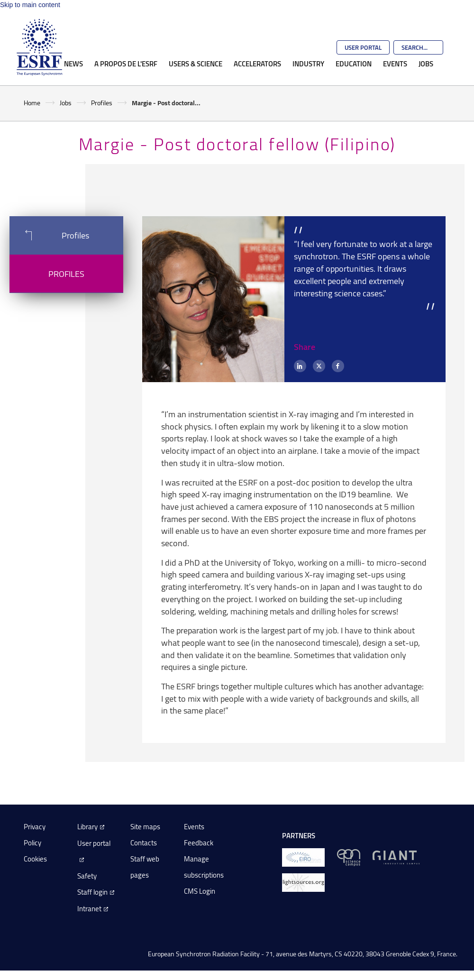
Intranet (89, 909)
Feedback (199, 843)
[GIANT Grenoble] (396, 857)
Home (32, 103)
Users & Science (196, 64)
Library (87, 827)
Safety (87, 876)
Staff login (92, 892)
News (73, 64)
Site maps (145, 827)
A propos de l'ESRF (126, 64)
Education (354, 64)
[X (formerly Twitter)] (319, 366)
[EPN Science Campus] (349, 857)
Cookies (35, 859)
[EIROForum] (303, 857)
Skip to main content (30, 5)
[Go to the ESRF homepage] (39, 47)
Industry (308, 64)
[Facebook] (338, 366)
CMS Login (200, 891)
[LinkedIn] (300, 366)
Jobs (426, 64)
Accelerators (257, 64)
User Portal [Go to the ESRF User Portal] (363, 47)
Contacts (144, 843)
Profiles (102, 103)
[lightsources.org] (303, 882)
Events (395, 64)
